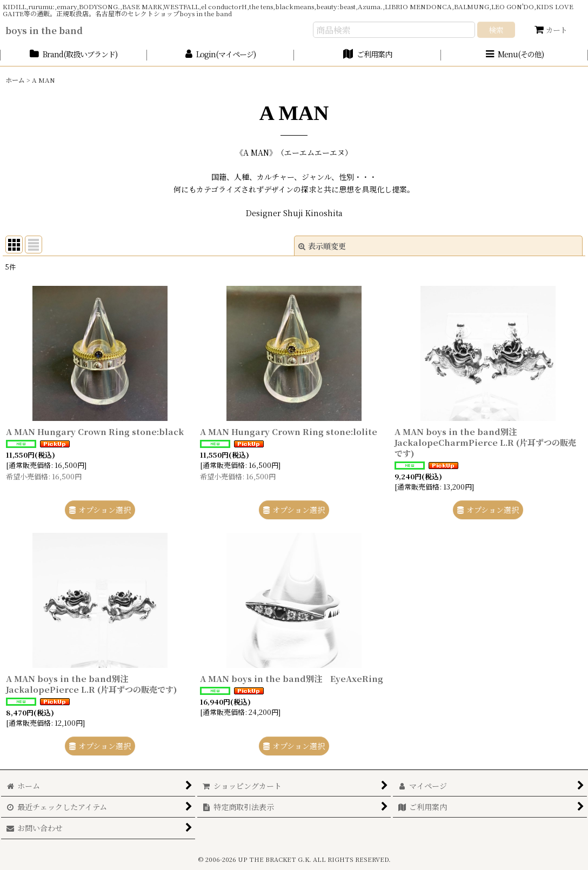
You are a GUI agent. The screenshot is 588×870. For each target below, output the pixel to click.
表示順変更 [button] (322, 246)
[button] (514, 55)
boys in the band (44, 30)
